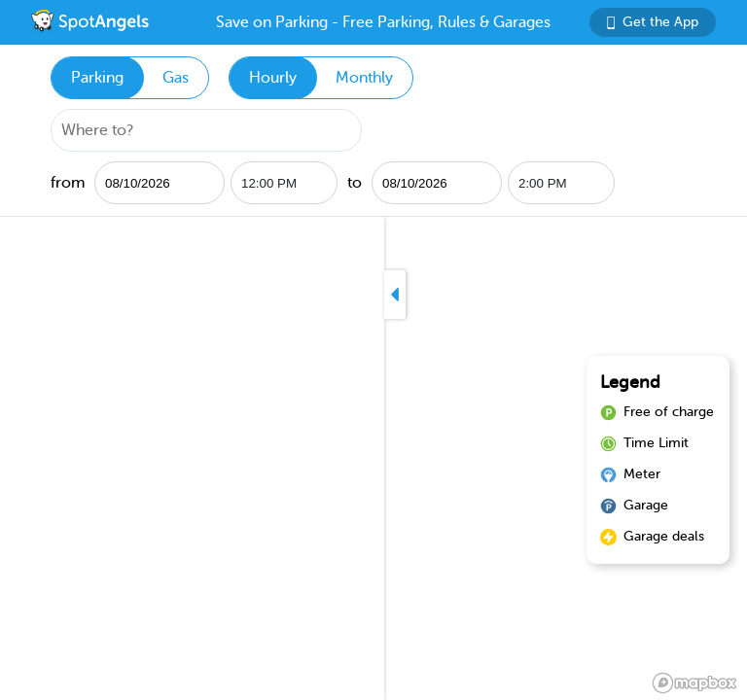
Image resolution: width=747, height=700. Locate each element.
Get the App (653, 22)
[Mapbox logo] (694, 683)
